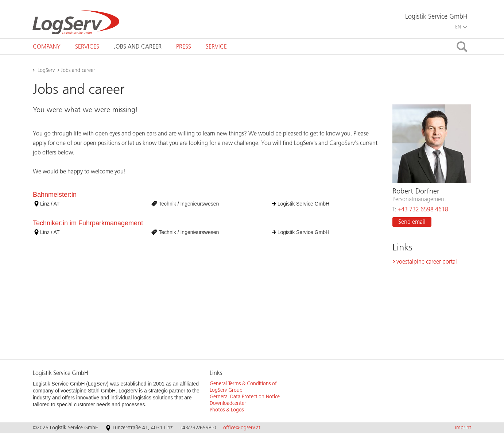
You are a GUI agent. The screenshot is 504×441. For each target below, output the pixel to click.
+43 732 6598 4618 (423, 209)
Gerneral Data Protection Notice (245, 397)
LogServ (46, 70)
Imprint (463, 428)
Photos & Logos (227, 410)
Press (184, 47)
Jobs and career (138, 47)
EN (461, 27)
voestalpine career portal (427, 262)
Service (216, 47)
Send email (412, 222)
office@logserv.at (242, 428)
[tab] (47, 47)
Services (87, 47)
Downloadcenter (228, 403)
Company (47, 47)
